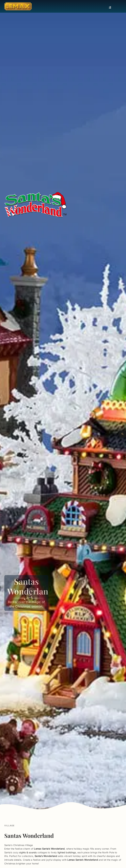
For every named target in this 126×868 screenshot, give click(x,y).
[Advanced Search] (123, 434)
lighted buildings (67, 852)
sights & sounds (28, 852)
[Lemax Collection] (18, 3)
